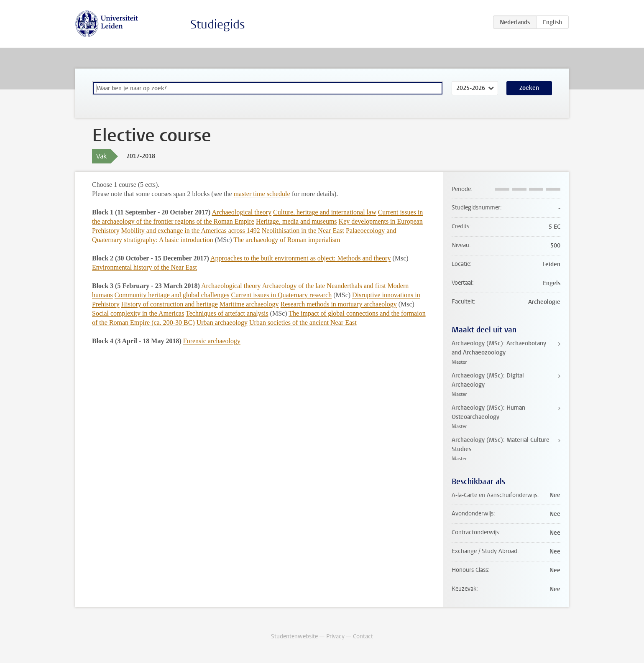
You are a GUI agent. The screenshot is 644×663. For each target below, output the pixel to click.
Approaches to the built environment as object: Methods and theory (300, 258)
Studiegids (218, 24)
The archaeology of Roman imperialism (287, 240)
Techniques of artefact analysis (227, 313)
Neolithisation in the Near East (303, 231)
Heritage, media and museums (296, 221)
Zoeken (529, 88)
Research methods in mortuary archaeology (339, 304)
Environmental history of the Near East (144, 267)
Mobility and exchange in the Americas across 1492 (191, 231)
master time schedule (262, 194)
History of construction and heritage (170, 304)
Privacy (335, 636)
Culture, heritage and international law (325, 212)
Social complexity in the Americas (138, 313)
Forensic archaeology (212, 341)
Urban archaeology (222, 323)
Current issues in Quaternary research (281, 295)
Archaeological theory (242, 212)
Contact (363, 636)
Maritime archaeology (249, 304)
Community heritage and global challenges (172, 295)
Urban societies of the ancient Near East (303, 323)
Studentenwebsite (294, 636)
